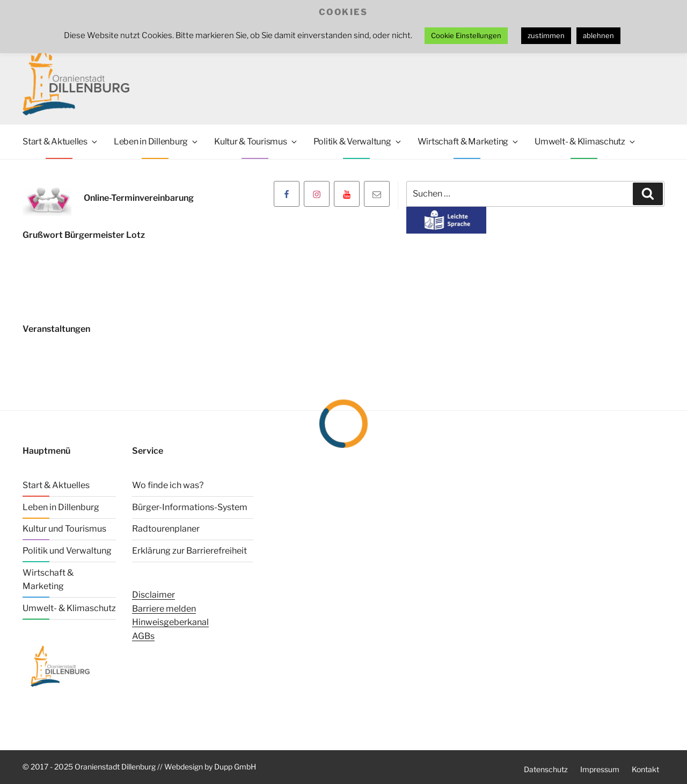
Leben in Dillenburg (156, 141)
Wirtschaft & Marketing (469, 141)
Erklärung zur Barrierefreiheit (189, 551)
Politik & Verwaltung (358, 141)
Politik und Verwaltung (67, 551)
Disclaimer (154, 595)
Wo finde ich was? (168, 485)
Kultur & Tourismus (256, 141)
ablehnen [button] (598, 35)
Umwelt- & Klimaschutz (586, 141)
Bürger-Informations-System (190, 507)
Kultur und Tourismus (64, 529)
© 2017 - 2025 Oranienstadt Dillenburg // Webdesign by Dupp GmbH (139, 767)
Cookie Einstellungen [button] (466, 35)
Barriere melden (164, 609)
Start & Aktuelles (61, 141)
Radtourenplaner (166, 529)
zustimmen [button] (546, 35)
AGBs (143, 636)
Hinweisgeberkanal (170, 622)
